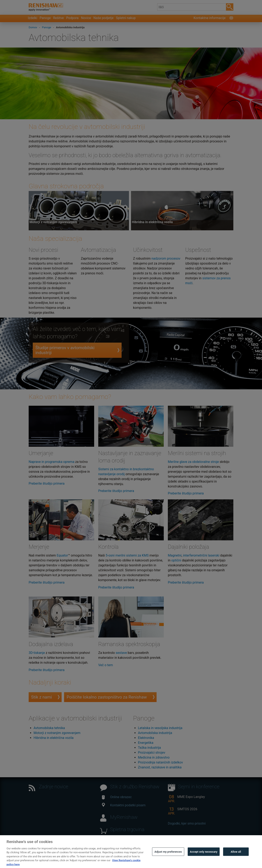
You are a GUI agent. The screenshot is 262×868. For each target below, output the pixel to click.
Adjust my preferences (168, 860)
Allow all (236, 860)
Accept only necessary (204, 860)
